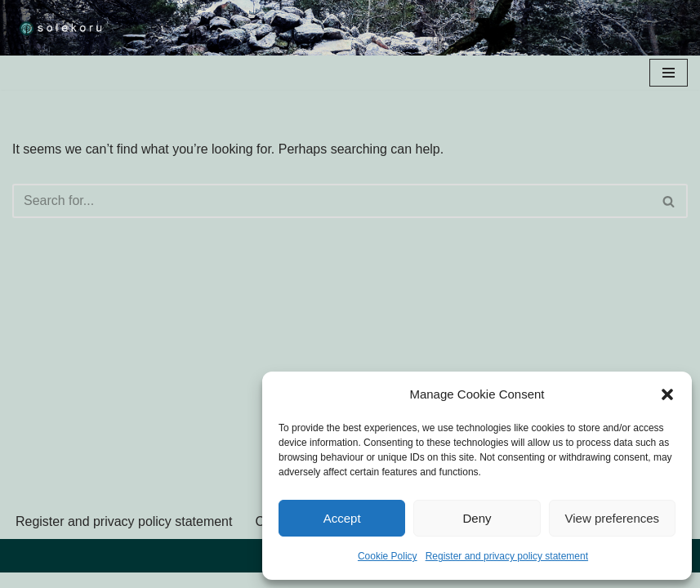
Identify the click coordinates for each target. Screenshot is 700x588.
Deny (477, 518)
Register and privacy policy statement (507, 556)
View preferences (613, 518)
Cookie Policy (388, 556)
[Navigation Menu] (669, 73)
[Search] (332, 201)
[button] (667, 394)
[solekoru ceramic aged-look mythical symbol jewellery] (61, 28)
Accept (342, 518)
